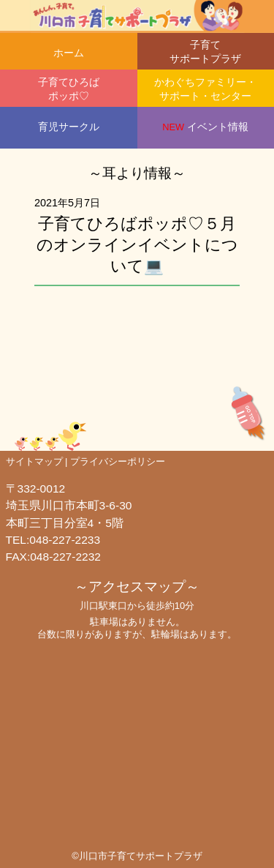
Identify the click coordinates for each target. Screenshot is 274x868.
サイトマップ (34, 461)
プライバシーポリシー (118, 461)
